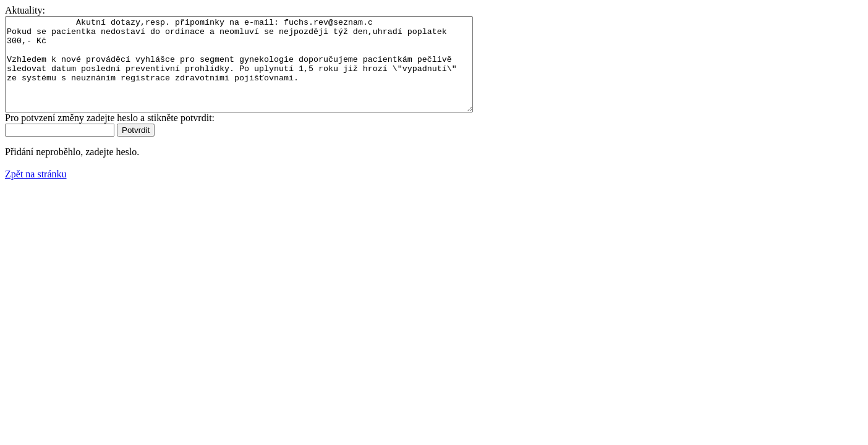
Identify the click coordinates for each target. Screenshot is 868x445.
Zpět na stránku (36, 193)
